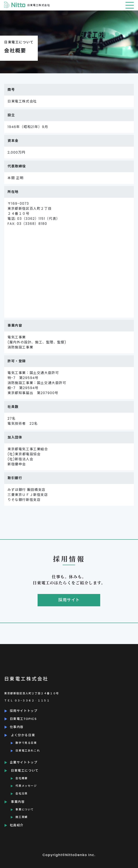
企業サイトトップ (24, 762)
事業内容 (18, 802)
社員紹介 (17, 825)
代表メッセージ (26, 786)
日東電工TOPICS (23, 719)
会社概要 (22, 778)
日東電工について (25, 770)
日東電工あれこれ (28, 751)
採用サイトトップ (24, 711)
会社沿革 (22, 794)
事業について (25, 809)
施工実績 (22, 817)
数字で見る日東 (26, 743)
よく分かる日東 (23, 735)
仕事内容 (17, 727)
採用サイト (69, 600)
